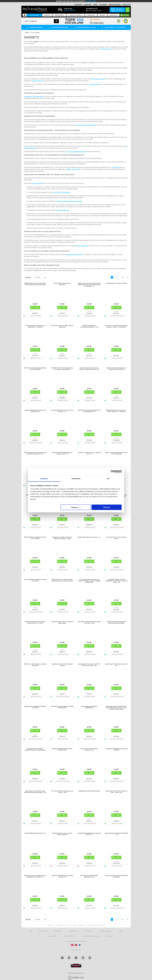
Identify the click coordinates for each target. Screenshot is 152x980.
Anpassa (76, 507)
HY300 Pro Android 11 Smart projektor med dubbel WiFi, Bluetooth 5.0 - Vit (35, 453)
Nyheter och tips (70, 936)
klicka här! (91, 1)
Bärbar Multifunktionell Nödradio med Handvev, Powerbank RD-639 (116, 369)
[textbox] (41, 21)
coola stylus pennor (95, 84)
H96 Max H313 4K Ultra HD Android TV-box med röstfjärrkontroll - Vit (89, 411)
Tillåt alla (107, 507)
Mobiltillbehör (59, 15)
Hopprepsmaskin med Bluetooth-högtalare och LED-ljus (35, 707)
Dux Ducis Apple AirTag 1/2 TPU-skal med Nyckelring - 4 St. (62, 411)
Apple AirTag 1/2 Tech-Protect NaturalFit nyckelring (62, 665)
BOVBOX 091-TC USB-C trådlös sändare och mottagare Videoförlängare (62, 369)
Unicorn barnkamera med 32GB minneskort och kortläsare (35, 580)
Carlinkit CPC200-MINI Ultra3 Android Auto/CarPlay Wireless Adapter (116, 622)
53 (122, 277)
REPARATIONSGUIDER (115, 5)
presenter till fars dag (38, 183)
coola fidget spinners (106, 49)
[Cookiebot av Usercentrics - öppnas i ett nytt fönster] (112, 472)
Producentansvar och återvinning (76, 941)
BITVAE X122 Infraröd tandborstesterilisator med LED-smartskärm (35, 369)
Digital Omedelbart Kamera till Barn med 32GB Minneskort (35, 411)
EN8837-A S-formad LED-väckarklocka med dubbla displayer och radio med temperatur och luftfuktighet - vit (89, 285)
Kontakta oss (53, 936)
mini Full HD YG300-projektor (62, 192)
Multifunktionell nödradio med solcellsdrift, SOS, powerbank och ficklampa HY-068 (35, 284)
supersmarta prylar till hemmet (74, 254)
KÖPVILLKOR (109, 936)
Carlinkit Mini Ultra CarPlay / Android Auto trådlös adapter (62, 622)
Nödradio (102, 15)
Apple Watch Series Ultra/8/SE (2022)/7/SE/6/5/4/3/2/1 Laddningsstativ (35, 749)
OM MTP (95, 5)
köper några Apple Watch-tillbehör (86, 125)
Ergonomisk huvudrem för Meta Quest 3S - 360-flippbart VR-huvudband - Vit (35, 876)
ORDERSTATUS (93, 9)
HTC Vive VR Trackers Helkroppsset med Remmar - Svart (62, 792)
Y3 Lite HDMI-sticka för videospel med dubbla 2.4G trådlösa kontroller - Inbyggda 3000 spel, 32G (89, 581)
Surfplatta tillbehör (76, 15)
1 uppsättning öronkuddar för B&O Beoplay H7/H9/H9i (116, 749)
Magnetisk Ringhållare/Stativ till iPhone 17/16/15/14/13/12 (62, 749)
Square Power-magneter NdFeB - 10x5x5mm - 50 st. (89, 749)
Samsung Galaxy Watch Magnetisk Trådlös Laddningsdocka (62, 707)
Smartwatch (113, 15)
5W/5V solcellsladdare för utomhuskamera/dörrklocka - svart (89, 326)
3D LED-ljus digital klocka (62, 210)
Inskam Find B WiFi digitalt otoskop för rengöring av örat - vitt (62, 453)
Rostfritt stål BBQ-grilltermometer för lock (35, 833)
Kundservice (43, 931)
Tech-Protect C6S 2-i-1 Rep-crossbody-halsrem (116, 538)
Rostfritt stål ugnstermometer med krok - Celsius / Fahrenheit (62, 834)
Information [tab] (76, 479)
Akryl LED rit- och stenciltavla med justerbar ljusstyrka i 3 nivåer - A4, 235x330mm (116, 326)
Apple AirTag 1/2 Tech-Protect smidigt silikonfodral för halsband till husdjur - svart (35, 792)
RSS (40, 936)
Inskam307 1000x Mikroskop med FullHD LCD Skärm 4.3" (62, 876)
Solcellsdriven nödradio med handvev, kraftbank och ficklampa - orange (62, 538)
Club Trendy (103, 5)
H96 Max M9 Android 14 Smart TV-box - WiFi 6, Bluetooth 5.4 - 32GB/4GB (116, 411)
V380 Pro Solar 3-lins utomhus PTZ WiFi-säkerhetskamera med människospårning (62, 580)
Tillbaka (27, 33)
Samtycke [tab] (44, 479)
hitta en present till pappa (98, 79)
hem (31, 931)
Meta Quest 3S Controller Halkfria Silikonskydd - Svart (89, 876)
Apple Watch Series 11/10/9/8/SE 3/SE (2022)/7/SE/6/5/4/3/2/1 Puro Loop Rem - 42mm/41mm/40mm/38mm (116, 708)
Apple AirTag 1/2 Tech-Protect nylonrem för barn (116, 665)
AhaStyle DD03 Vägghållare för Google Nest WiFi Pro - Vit (89, 834)
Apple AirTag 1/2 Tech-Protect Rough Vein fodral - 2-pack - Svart (116, 792)
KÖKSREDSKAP (91, 15)
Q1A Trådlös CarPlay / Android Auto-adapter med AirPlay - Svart (89, 622)
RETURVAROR (78, 5)
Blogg (121, 931)
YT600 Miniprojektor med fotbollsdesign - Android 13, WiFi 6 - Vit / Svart (35, 622)
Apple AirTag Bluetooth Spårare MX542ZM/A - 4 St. (116, 834)
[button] (126, 22)
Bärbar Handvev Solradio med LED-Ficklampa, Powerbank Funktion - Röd (89, 369)
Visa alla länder (76, 950)
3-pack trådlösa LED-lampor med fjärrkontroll (62, 284)
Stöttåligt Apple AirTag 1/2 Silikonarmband (89, 791)
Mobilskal (47, 15)
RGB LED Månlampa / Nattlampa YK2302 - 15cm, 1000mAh (35, 538)
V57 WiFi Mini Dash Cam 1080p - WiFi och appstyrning (62, 326)
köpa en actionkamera (82, 246)
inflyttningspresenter (37, 81)
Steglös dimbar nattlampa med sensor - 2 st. (89, 537)
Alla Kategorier (34, 15)
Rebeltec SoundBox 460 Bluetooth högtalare (69, 201)
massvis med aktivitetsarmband (76, 152)
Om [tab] (108, 479)
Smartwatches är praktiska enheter (34, 96)
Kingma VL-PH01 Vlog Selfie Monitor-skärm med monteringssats (116, 453)
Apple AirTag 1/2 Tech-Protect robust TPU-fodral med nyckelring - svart (89, 665)
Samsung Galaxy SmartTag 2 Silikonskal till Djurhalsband (116, 876)
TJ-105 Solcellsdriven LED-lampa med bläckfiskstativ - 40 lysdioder (35, 326)
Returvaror (58, 931)
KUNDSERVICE (88, 5)
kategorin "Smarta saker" (73, 169)
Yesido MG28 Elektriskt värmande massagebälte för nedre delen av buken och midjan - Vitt (116, 581)
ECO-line (126, 15)
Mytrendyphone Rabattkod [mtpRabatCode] (90, 936)
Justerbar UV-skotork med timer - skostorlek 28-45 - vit (89, 453)
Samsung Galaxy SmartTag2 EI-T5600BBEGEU (89, 707)
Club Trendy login (95, 11)
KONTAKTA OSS (126, 5)
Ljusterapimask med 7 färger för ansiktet (116, 283)
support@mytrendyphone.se (96, 925)
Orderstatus (73, 931)
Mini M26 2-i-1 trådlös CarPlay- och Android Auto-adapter (35, 665)
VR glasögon (116, 167)
